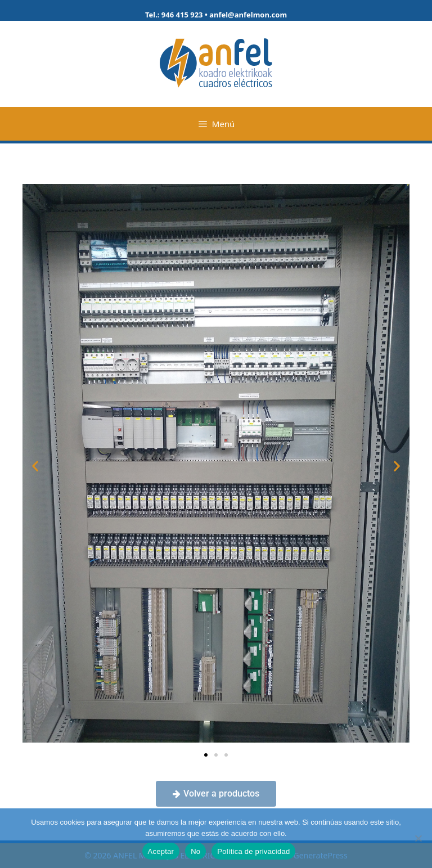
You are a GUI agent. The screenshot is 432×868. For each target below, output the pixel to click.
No (195, 851)
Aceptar (161, 851)
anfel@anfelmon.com (248, 15)
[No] (418, 838)
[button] (35, 466)
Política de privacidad (253, 851)
